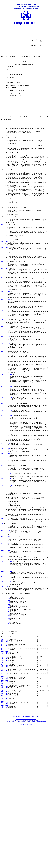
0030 (2, 292)
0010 (2, 265)
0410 (2, 669)
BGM (7, 286)
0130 (2, 387)
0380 (2, 647)
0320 (2, 578)
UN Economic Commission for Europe (26, 856)
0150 (2, 407)
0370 (2, 639)
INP (9, 534)
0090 (2, 355)
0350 (2, 624)
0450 (2, 699)
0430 (2, 687)
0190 (2, 472)
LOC (9, 399)
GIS (9, 624)
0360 (2, 632)
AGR (7, 309)
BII (9, 617)
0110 (2, 368)
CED (11, 459)
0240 (2, 516)
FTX (7, 317)
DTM (7, 292)
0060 (2, 317)
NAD (9, 387)
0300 (2, 564)
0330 (2, 586)
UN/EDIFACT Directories (26, 861)
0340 (2, 617)
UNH (7, 265)
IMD (9, 639)
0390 (2, 655)
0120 (2, 379)
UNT (7, 699)
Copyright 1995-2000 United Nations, (21, 854)
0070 (2, 328)
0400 (2, 663)
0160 (2, 417)
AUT (7, 301)
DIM (11, 681)
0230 (2, 500)
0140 (2, 399)
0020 (2, 286)
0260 (2, 534)
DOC (9, 355)
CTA (11, 488)
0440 (2, 693)
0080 (2, 346)
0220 (2, 494)
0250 (2, 527)
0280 (2, 546)
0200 (2, 480)
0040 (2, 301)
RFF (9, 346)
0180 (2, 459)
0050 (2, 309)
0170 (2, 445)
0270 (2, 540)
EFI (11, 564)
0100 (2, 361)
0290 (2, 554)
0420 (2, 681)
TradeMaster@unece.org (39, 859)
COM (11, 494)
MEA (9, 546)
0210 (2, 488)
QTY (9, 655)
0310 (2, 570)
